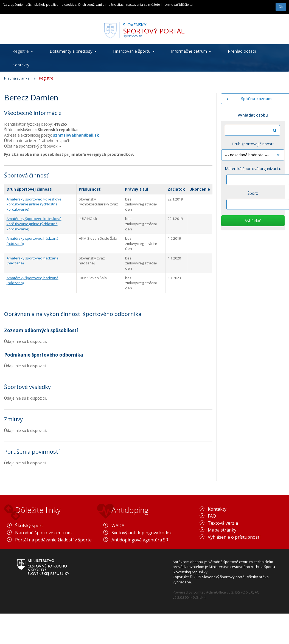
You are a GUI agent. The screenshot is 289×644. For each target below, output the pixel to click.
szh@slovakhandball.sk (76, 135)
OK (281, 7)
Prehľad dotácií (242, 51)
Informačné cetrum (191, 51)
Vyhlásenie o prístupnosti (234, 537)
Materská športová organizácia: (253, 169)
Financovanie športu (134, 51)
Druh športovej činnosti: (253, 144)
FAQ (212, 516)
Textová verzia (223, 523)
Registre (23, 51)
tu (191, 5)
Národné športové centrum (43, 533)
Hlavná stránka (17, 78)
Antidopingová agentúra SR (140, 540)
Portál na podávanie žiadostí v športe (53, 540)
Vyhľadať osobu (253, 115)
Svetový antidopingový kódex (141, 533)
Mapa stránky (222, 530)
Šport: (253, 193)
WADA (118, 526)
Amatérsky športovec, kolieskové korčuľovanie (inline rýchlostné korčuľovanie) (34, 204)
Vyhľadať (253, 221)
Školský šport (29, 526)
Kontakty (21, 65)
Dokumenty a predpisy (73, 51)
